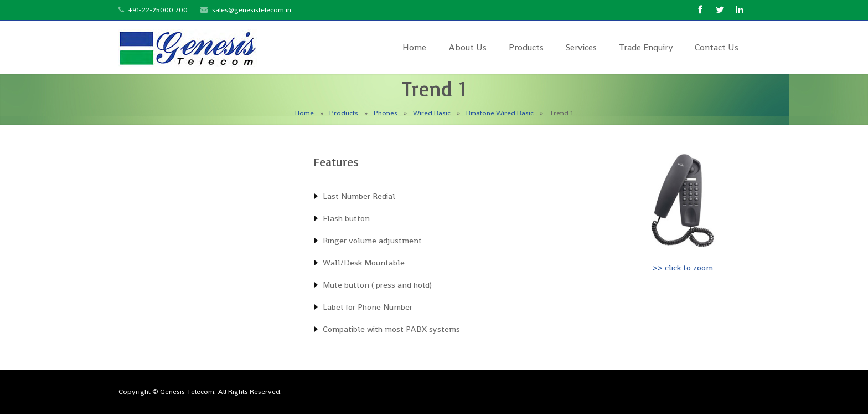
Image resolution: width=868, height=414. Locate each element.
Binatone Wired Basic (500, 113)
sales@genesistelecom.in (252, 10)
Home (304, 113)
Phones (386, 113)
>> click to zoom (683, 267)
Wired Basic (432, 113)
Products (344, 113)
